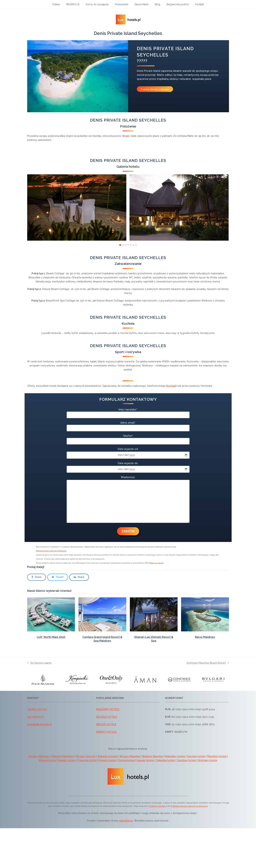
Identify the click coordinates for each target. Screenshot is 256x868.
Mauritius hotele (217, 756)
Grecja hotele (126, 760)
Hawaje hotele (145, 760)
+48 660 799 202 (37, 709)
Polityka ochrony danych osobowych (51, 551)
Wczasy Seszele (86, 756)
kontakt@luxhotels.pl (40, 724)
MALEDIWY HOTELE (108, 709)
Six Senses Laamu (39, 663)
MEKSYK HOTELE (106, 724)
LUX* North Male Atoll (51, 637)
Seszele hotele (196, 756)
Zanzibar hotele (186, 760)
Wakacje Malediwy (63, 756)
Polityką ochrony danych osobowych (189, 806)
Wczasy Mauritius (130, 756)
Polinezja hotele (87, 760)
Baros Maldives (205, 637)
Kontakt (172, 386)
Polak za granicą (156, 563)
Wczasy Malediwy (39, 756)
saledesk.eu (126, 821)
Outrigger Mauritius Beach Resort (208, 663)
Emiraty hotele (108, 760)
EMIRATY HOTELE (106, 732)
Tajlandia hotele (165, 760)
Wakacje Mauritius (153, 756)
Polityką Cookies (157, 806)
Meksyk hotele (48, 760)
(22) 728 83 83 (35, 717)
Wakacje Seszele (108, 756)
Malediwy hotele (175, 756)
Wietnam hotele (207, 760)
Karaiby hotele (67, 760)
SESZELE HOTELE (107, 717)
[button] (120, 245)
